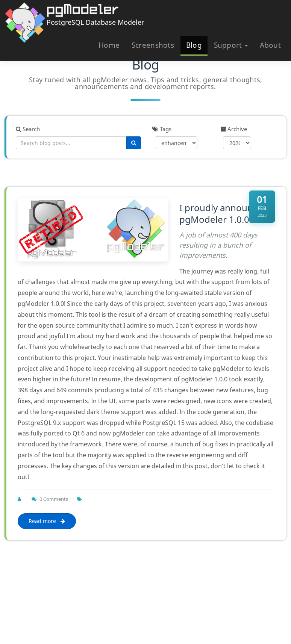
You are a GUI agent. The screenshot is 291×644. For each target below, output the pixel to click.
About (271, 45)
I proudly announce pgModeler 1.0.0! (221, 213)
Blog (194, 45)
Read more (47, 521)
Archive (234, 129)
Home (109, 45)
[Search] (134, 143)
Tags (162, 129)
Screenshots (153, 45)
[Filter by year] (237, 143)
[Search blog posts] (71, 143)
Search (28, 129)
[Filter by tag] (176, 143)
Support (231, 45)
